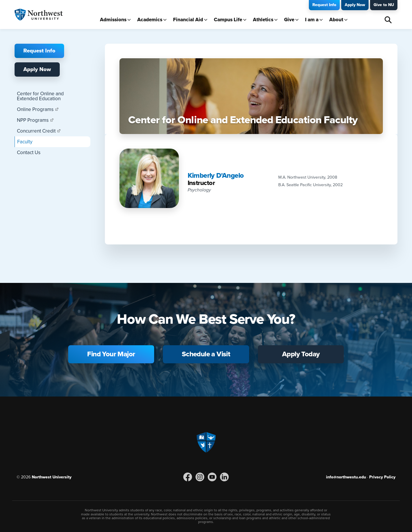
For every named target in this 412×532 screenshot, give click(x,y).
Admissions (113, 20)
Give (289, 20)
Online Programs (35, 109)
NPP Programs (33, 120)
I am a (312, 20)
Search (388, 20)
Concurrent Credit (36, 131)
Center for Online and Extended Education (40, 96)
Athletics (263, 20)
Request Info (324, 5)
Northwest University (52, 477)
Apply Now (355, 5)
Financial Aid (188, 20)
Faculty (25, 142)
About (336, 20)
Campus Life (228, 20)
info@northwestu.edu (346, 477)
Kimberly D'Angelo (216, 176)
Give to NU (384, 5)
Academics (150, 20)
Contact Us (29, 153)
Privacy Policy (382, 477)
